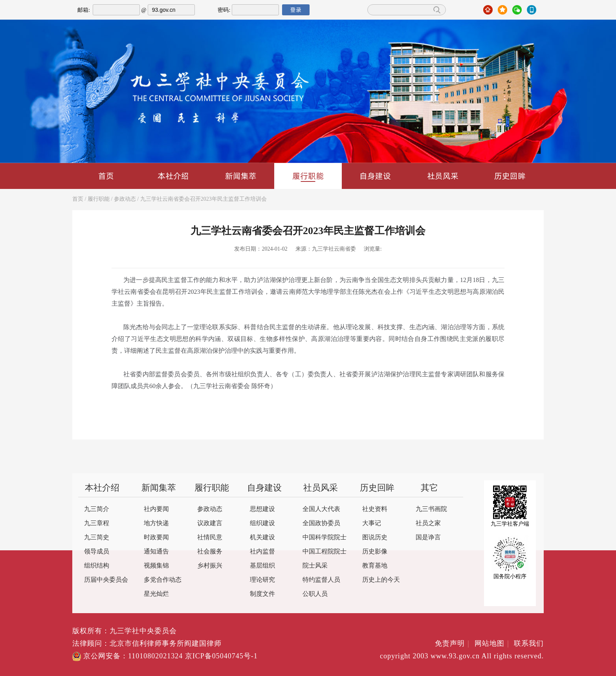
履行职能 (308, 176)
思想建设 (262, 509)
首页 (106, 176)
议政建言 (210, 523)
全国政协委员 (321, 523)
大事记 (372, 523)
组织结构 (97, 566)
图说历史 (375, 538)
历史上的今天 (381, 580)
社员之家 (428, 523)
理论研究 (262, 580)
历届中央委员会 (106, 580)
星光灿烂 (156, 594)
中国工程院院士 (324, 552)
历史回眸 (510, 176)
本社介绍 (173, 176)
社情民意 (210, 538)
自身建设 (375, 176)
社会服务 (210, 552)
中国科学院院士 (324, 538)
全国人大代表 (321, 509)
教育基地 (375, 566)
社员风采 (443, 176)
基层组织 (262, 566)
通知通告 (156, 552)
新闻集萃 (241, 176)
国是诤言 (428, 538)
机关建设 (262, 538)
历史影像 (375, 552)
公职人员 (315, 594)
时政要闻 (156, 538)
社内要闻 (156, 509)
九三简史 (97, 538)
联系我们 (529, 644)
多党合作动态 (163, 580)
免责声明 (454, 644)
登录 (296, 10)
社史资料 (375, 509)
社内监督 (262, 552)
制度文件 (262, 594)
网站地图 (493, 644)
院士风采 (315, 566)
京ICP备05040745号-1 (221, 656)
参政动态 (125, 199)
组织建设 (262, 523)
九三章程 (97, 523)
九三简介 (97, 509)
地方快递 (156, 523)
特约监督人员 (321, 580)
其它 (429, 488)
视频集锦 (156, 566)
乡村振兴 (210, 566)
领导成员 (97, 552)
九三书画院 (431, 509)
